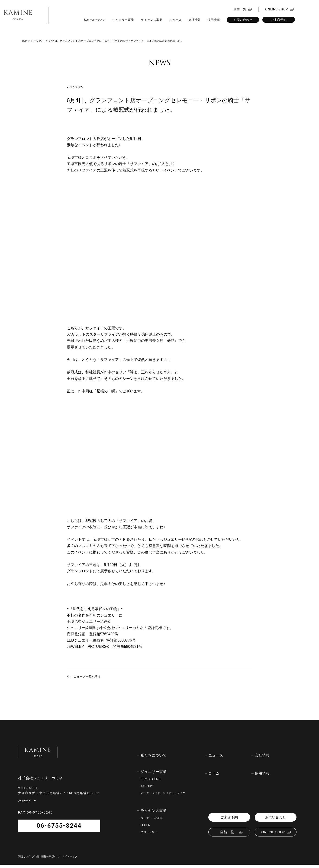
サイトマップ (70, 860)
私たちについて (95, 20)
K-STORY (147, 786)
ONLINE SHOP (277, 9)
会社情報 (195, 20)
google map (25, 804)
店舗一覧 (240, 9)
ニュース (175, 20)
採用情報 (214, 20)
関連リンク (24, 860)
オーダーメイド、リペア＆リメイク (163, 793)
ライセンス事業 (152, 20)
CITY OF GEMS (151, 779)
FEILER (145, 825)
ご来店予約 (279, 20)
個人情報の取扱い (46, 860)
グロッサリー (149, 832)
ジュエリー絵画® (151, 818)
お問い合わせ (243, 20)
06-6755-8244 (49, 829)
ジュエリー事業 (123, 20)
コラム (214, 773)
